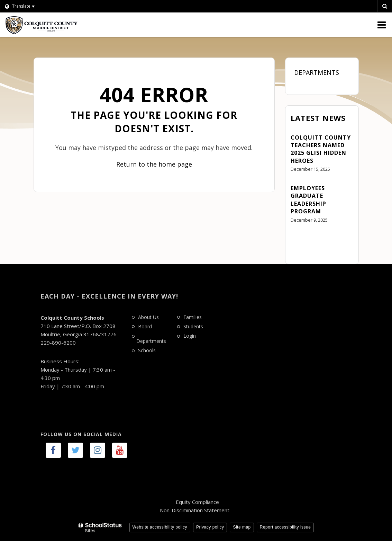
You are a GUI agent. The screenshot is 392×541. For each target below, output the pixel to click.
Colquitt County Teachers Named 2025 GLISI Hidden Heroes (321, 149)
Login (190, 336)
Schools (147, 350)
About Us (148, 317)
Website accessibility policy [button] (160, 527)
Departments (317, 72)
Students (193, 326)
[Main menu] (382, 25)
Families (193, 317)
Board (145, 326)
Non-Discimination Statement (195, 510)
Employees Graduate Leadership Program (308, 200)
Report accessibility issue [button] (285, 527)
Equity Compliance (197, 502)
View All (301, 239)
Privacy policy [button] (210, 527)
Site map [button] (242, 527)
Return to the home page (154, 164)
